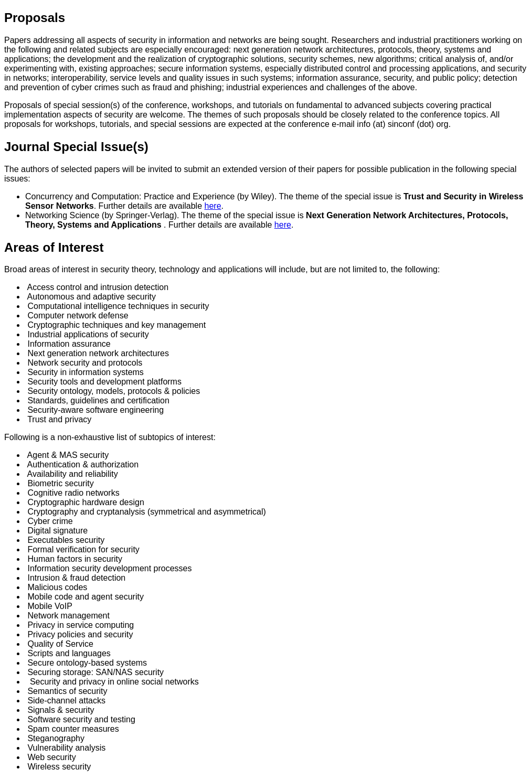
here (213, 206)
